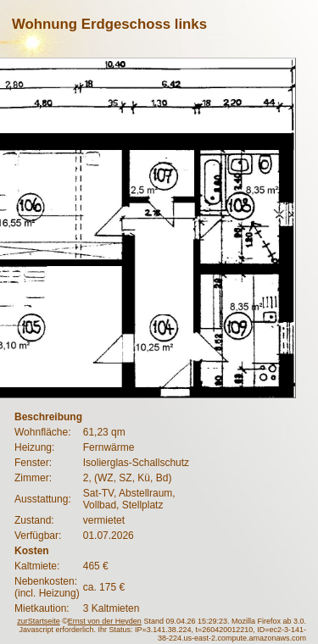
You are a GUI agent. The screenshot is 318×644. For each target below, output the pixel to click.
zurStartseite (39, 621)
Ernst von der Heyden (105, 621)
